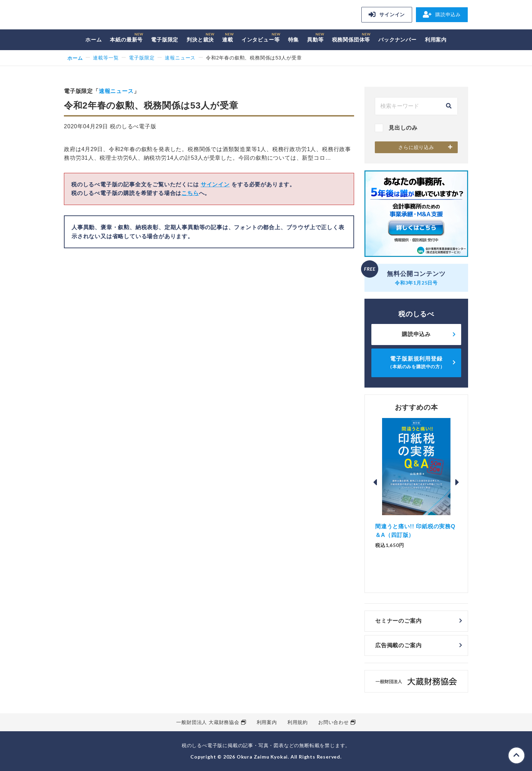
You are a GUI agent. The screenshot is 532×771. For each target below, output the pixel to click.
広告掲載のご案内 (398, 645)
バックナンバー (397, 40)
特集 (294, 40)
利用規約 (298, 722)
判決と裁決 (200, 40)
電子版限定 (165, 40)
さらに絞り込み (416, 147)
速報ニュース (180, 58)
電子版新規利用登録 (416, 363)
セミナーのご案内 (398, 621)
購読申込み (442, 15)
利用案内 (436, 40)
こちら (190, 193)
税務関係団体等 (351, 40)
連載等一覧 (106, 58)
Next (457, 482)
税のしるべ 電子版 (112, 16)
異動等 (315, 40)
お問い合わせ (334, 722)
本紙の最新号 (126, 40)
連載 (228, 40)
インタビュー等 (261, 40)
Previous (375, 482)
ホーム (93, 40)
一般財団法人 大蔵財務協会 (208, 722)
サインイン (387, 15)
